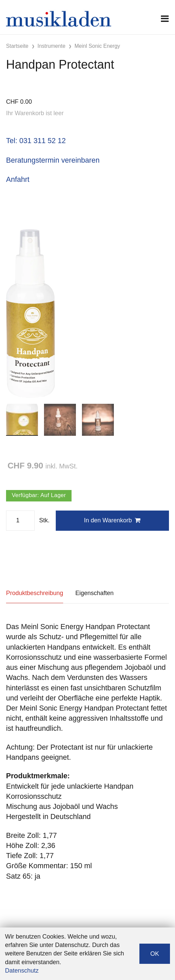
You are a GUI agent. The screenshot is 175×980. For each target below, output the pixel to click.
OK (155, 954)
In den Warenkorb (112, 520)
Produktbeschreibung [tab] (35, 593)
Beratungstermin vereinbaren (53, 160)
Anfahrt (18, 179)
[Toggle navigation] (165, 19)
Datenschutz (22, 971)
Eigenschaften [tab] (94, 593)
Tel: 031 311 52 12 (36, 141)
